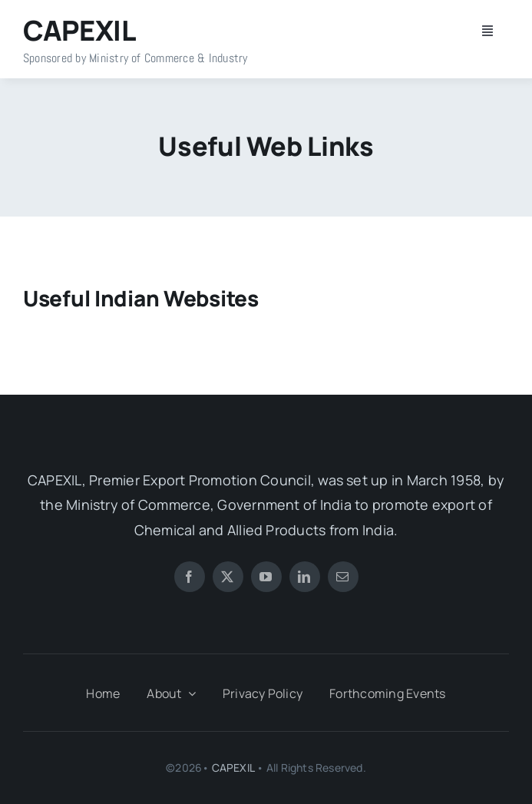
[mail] (343, 577)
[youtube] (266, 577)
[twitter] (228, 577)
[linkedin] (305, 577)
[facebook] (190, 577)
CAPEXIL (233, 768)
